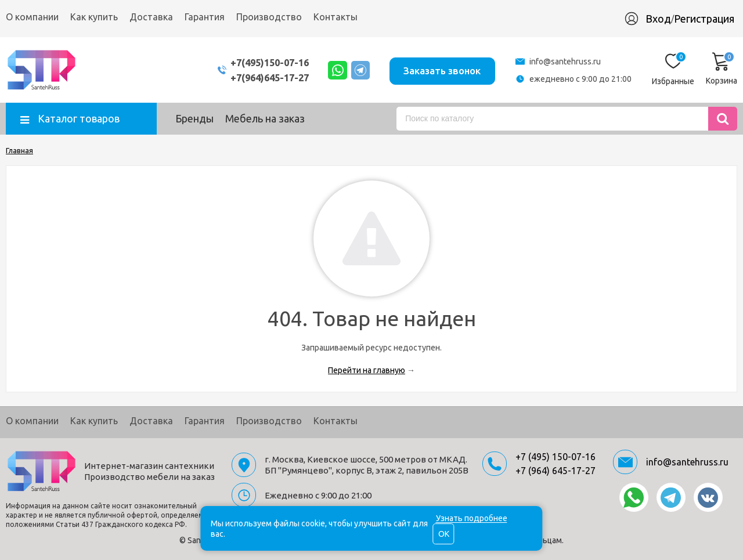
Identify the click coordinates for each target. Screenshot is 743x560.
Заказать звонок (440, 69)
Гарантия (205, 17)
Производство (269, 17)
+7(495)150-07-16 (257, 62)
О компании (32, 17)
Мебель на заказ (265, 118)
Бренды (194, 118)
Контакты (336, 17)
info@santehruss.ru (565, 62)
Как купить (94, 17)
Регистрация (704, 19)
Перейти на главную (367, 370)
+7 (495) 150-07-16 (556, 457)
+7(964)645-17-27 (257, 77)
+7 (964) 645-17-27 (556, 471)
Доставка (151, 17)
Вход (658, 19)
